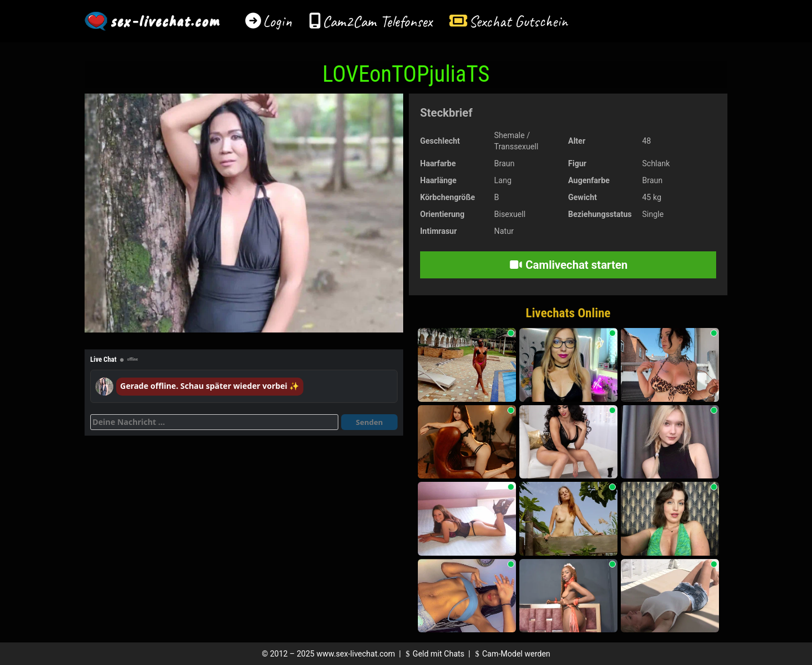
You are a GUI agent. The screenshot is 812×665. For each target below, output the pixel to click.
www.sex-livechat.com (356, 654)
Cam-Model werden (511, 654)
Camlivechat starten (568, 265)
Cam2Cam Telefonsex (378, 21)
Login (277, 21)
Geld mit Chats (433, 654)
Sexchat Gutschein (518, 21)
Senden (369, 422)
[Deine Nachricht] (214, 422)
